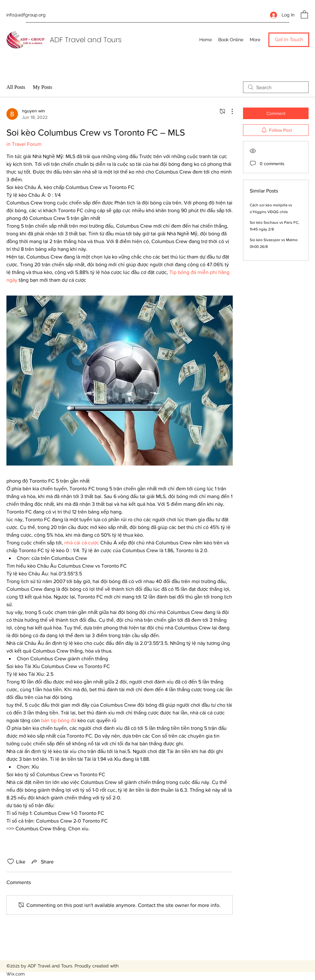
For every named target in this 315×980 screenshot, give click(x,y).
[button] (304, 14)
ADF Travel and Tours (86, 40)
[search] (276, 87)
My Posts (42, 87)
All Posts (16, 87)
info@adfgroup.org (26, 15)
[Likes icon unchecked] (11, 862)
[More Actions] (229, 111)
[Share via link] (42, 862)
